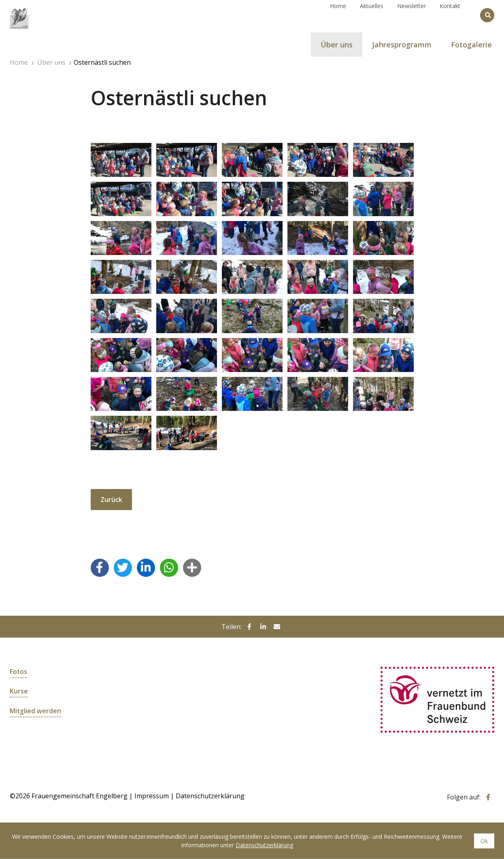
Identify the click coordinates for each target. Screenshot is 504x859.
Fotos (19, 672)
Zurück (111, 500)
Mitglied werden (36, 710)
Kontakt (450, 15)
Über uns (51, 62)
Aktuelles (372, 15)
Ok (484, 841)
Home (338, 15)
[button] (100, 567)
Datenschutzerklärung (210, 796)
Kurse (19, 691)
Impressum (152, 796)
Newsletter (411, 15)
